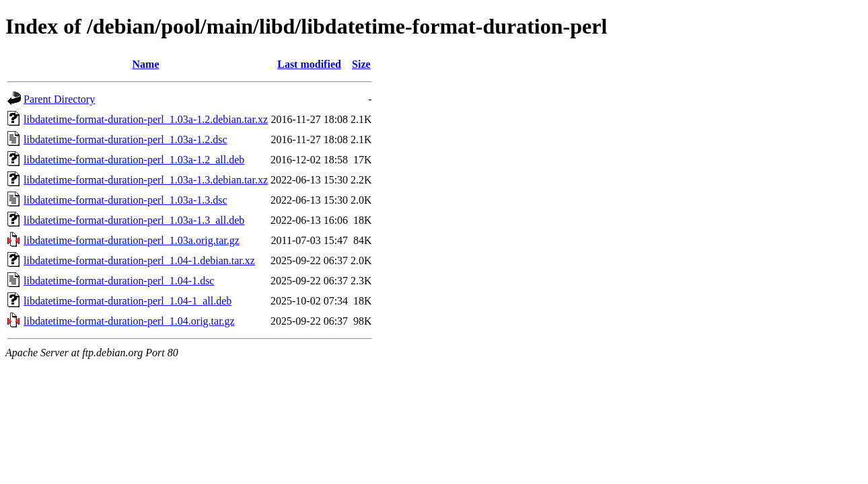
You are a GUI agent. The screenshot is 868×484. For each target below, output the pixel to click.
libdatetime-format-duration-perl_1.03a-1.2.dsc (125, 139)
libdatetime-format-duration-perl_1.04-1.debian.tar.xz (139, 260)
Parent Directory (59, 99)
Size (361, 64)
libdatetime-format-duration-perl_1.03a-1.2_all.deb (134, 160)
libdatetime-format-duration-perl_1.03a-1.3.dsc (125, 200)
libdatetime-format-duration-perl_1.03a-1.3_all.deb (134, 220)
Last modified (309, 64)
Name (146, 64)
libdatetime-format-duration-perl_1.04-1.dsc (119, 281)
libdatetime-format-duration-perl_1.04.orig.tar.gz (129, 321)
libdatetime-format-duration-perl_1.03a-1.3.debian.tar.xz (146, 180)
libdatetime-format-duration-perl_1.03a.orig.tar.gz (132, 240)
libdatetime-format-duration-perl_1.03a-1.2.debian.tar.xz (146, 119)
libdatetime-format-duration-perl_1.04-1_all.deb (128, 301)
